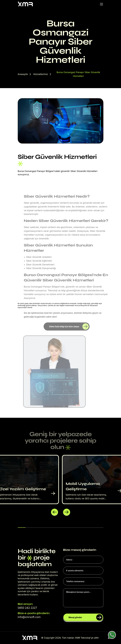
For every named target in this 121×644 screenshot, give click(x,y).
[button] (55, 512)
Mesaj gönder (86, 617)
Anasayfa (23, 74)
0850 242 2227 (27, 608)
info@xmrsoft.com (29, 617)
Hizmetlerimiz (41, 74)
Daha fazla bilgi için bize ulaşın (69, 326)
